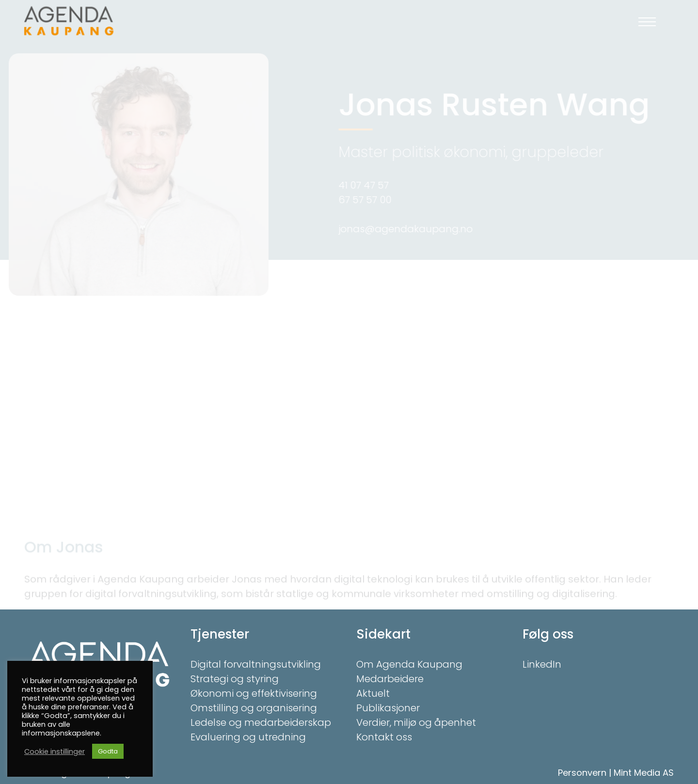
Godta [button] (108, 751)
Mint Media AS (644, 773)
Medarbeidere (390, 679)
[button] (647, 22)
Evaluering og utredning (248, 737)
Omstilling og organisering (254, 708)
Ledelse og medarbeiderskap (261, 722)
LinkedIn (542, 664)
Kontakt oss (384, 737)
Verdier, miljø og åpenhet (416, 722)
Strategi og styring (235, 679)
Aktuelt (373, 693)
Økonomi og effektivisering (254, 693)
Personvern (582, 773)
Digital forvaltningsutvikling (256, 664)
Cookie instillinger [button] (55, 752)
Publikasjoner (388, 708)
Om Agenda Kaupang (409, 664)
